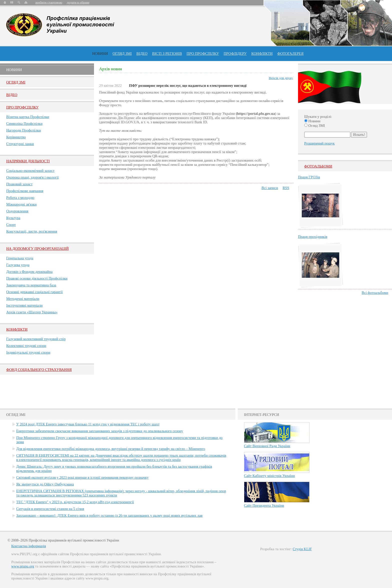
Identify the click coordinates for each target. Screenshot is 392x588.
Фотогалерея (290, 54)
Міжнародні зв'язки (21, 204)
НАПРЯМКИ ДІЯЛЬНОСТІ (28, 161)
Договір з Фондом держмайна (29, 272)
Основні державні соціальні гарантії (34, 292)
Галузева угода (18, 265)
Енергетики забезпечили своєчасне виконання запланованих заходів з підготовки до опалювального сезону (100, 431)
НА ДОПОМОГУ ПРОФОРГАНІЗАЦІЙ (37, 249)
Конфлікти (17, 329)
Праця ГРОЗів (309, 177)
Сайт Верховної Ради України (267, 446)
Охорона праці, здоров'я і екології (32, 177)
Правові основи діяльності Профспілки (37, 278)
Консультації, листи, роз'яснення (32, 231)
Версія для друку (281, 78)
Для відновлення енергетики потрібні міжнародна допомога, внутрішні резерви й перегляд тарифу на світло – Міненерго (111, 449)
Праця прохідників (313, 237)
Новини (100, 54)
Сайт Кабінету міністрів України (269, 476)
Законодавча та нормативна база (31, 285)
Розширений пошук (319, 143)
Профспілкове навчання (25, 191)
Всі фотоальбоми (375, 293)
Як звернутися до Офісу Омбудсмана (45, 484)
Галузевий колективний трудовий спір (36, 339)
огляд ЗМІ (122, 54)
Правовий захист (19, 184)
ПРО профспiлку (203, 54)
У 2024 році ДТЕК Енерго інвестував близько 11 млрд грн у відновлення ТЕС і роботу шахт (88, 424)
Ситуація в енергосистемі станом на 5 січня (50, 509)
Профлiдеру (235, 54)
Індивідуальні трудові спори (28, 352)
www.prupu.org (23, 566)
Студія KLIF (302, 549)
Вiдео (12, 95)
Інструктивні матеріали (24, 305)
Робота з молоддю (20, 198)
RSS (286, 188)
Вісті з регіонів (167, 54)
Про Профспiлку (22, 107)
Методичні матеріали (23, 299)
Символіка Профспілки (24, 124)
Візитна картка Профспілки (28, 117)
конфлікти (262, 54)
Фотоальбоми (318, 166)
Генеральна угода (20, 258)
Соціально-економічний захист (30, 171)
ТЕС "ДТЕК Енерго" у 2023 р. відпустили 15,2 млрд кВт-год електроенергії (75, 502)
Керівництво (16, 137)
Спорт (11, 225)
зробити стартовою (49, 2)
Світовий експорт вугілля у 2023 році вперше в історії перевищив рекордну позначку (82, 477)
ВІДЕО (142, 54)
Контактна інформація (29, 546)
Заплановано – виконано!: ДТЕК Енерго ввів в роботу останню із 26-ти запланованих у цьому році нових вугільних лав (109, 515)
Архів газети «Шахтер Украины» (32, 312)
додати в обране (78, 2)
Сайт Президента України (264, 505)
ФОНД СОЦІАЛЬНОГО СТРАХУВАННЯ (39, 370)
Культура (13, 218)
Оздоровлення (17, 211)
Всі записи (270, 188)
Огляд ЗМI (16, 82)
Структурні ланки (20, 144)
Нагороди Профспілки (24, 130)
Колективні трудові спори (26, 346)
